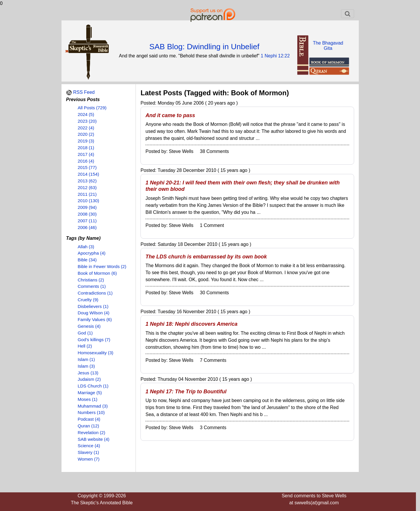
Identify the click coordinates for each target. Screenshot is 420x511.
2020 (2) (86, 134)
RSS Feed (84, 92)
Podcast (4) (89, 419)
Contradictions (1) (95, 293)
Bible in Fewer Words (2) (102, 266)
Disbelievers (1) (93, 306)
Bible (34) (87, 260)
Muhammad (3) (93, 406)
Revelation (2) (92, 432)
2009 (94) (87, 207)
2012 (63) (87, 187)
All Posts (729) (92, 108)
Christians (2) (91, 280)
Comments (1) (92, 286)
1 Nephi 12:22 (275, 56)
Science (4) (89, 446)
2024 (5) (86, 114)
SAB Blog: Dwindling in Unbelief (204, 47)
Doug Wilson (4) (94, 313)
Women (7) (89, 459)
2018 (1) (86, 148)
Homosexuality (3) (96, 353)
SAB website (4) (94, 439)
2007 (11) (87, 221)
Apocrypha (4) (92, 253)
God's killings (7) (94, 340)
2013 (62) (87, 181)
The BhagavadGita (328, 46)
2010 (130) (88, 201)
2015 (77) (87, 167)
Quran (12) (88, 426)
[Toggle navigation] (348, 14)
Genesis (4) (89, 326)
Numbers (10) (91, 412)
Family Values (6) (95, 319)
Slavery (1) (88, 452)
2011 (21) (87, 194)
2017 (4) (86, 154)
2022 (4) (86, 128)
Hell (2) (85, 346)
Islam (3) (86, 366)
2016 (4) (86, 161)
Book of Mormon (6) (97, 273)
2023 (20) (87, 121)
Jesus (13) (88, 373)
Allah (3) (86, 247)
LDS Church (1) (93, 386)
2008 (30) (87, 214)
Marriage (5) (90, 393)
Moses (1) (88, 399)
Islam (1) (86, 359)
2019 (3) (86, 141)
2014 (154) (88, 174)
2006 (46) (87, 227)
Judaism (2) (89, 379)
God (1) (85, 333)
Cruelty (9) (88, 300)
